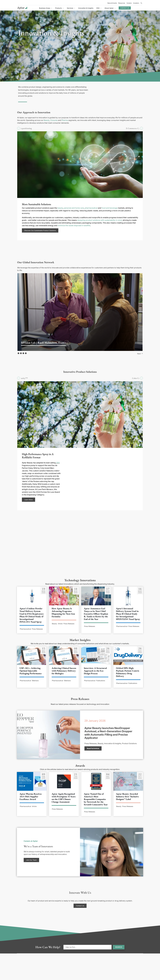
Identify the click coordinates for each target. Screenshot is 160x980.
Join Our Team (31, 860)
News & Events (112, 3)
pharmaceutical (91, 208)
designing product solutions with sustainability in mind (99, 220)
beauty (60, 208)
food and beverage (109, 208)
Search (119, 947)
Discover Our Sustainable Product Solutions (40, 231)
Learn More (28, 500)
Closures (54, 120)
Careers (129, 3)
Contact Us (125, 8)
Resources (122, 3)
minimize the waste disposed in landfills (74, 226)
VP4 (58, 463)
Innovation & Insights (86, 8)
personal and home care (74, 208)
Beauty (47, 120)
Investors (136, 3)
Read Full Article (93, 748)
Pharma (65, 120)
